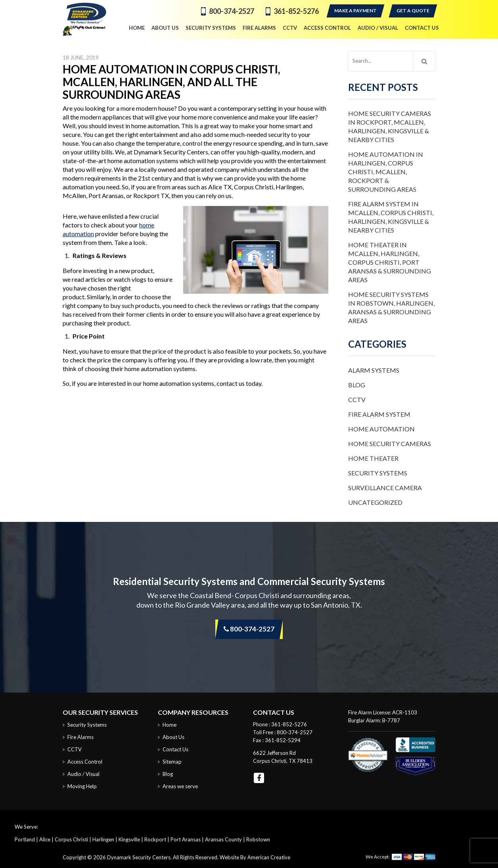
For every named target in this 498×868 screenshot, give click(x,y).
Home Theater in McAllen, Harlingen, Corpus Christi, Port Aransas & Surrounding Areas (390, 262)
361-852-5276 (296, 11)
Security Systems (378, 473)
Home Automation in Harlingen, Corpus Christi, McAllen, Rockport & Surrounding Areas (386, 172)
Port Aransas (186, 839)
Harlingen (103, 839)
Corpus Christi (71, 839)
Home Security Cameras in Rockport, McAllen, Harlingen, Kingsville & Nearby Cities (390, 126)
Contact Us (175, 749)
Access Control (85, 762)
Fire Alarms (80, 737)
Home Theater (373, 458)
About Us (173, 737)
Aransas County (223, 839)
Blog (357, 385)
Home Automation (381, 429)
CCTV (357, 399)
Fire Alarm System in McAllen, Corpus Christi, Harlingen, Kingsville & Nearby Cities (391, 217)
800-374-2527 (232, 11)
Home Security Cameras (390, 444)
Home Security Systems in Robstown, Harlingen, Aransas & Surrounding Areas (391, 307)
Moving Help (82, 786)
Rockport (155, 839)
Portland (25, 839)
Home (170, 725)
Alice (45, 839)
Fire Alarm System (379, 414)
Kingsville (129, 839)
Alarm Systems (374, 370)
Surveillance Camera (385, 488)
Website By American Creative (255, 857)
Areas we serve (180, 786)
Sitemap (172, 762)
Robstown (258, 839)
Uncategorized (375, 502)
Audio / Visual (83, 774)
